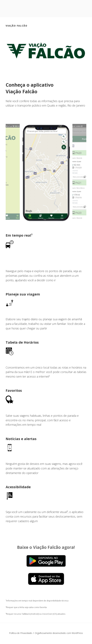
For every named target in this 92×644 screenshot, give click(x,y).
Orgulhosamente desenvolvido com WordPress (59, 633)
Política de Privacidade (21, 633)
